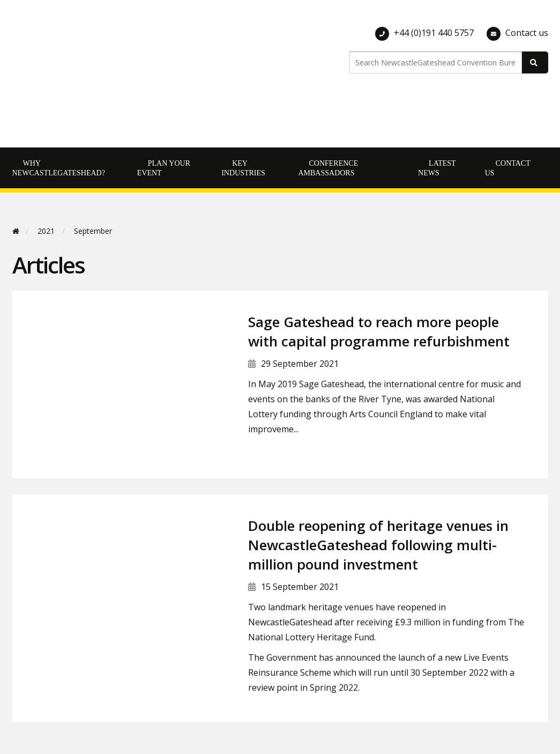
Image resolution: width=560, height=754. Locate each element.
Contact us (527, 33)
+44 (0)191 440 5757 (434, 33)
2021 (46, 231)
